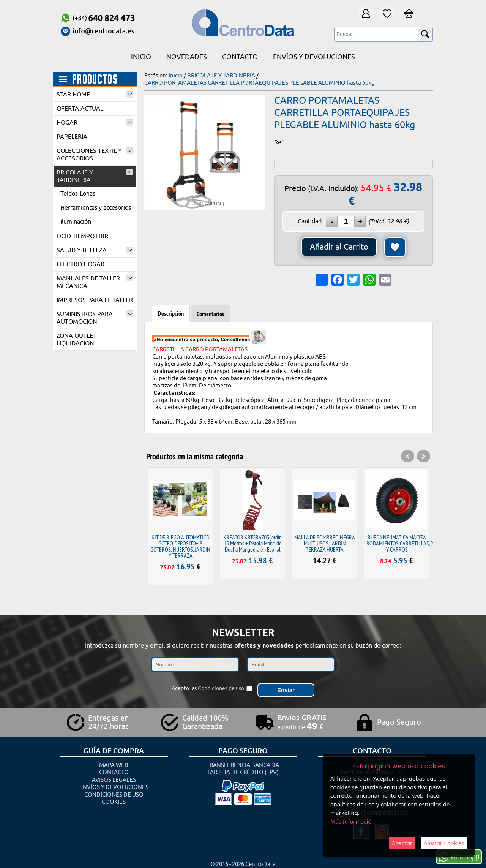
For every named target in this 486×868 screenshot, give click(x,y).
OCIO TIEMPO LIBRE (84, 236)
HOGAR (95, 123)
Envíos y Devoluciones (314, 57)
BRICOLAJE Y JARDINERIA (95, 176)
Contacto (240, 57)
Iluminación (76, 222)
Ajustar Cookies (444, 843)
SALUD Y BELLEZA (95, 250)
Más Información (353, 821)
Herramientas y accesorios (96, 208)
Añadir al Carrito (339, 247)
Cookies (114, 799)
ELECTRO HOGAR (80, 264)
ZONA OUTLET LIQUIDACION (77, 340)
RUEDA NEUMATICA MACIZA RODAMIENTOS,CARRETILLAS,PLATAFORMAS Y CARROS (414, 543)
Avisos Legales (114, 776)
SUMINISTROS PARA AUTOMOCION (95, 318)
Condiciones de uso (221, 687)
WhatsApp (459, 856)
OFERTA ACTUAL (80, 109)
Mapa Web (114, 761)
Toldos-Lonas (78, 194)
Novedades (187, 57)
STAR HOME (95, 95)
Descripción (171, 314)
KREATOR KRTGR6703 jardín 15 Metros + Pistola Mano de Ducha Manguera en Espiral (252, 543)
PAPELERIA (72, 137)
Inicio (141, 57)
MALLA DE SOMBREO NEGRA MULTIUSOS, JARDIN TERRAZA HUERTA (325, 543)
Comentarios (211, 314)
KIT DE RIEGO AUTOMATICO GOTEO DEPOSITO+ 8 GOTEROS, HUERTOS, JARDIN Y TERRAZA (180, 546)
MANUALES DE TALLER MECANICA (95, 282)
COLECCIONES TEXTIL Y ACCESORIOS (95, 155)
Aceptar (402, 843)
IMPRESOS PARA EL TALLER (95, 300)
